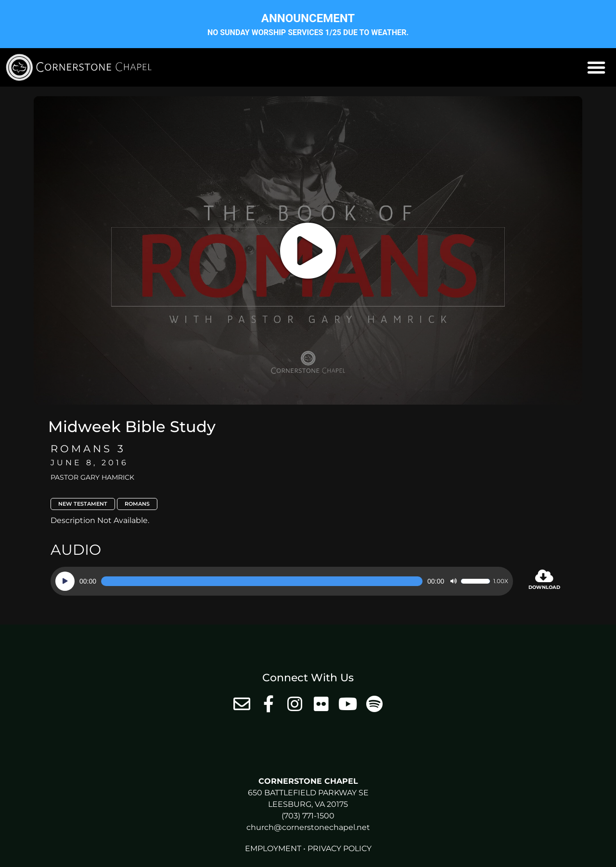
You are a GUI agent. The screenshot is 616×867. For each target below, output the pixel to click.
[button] (596, 67)
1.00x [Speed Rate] (501, 581)
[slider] (262, 581)
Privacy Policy (340, 848)
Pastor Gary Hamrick (92, 477)
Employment (273, 848)
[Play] (65, 581)
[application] (282, 581)
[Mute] (453, 581)
